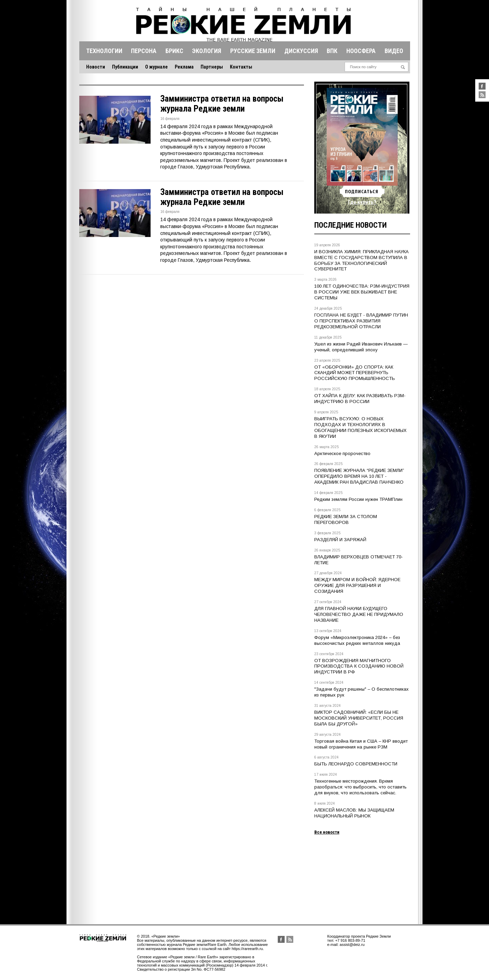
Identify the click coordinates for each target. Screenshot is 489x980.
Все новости (327, 832)
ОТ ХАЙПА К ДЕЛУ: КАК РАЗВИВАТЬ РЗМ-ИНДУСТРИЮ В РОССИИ (360, 399)
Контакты (241, 67)
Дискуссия (301, 51)
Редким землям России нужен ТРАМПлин (358, 499)
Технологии (104, 51)
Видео (394, 51)
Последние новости (350, 225)
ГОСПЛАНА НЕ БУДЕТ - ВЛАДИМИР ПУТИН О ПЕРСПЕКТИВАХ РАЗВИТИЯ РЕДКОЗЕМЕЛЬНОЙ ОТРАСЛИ (361, 321)
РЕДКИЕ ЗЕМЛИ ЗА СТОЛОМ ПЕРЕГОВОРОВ (346, 519)
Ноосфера (361, 51)
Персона (144, 51)
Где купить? (362, 202)
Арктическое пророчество (342, 453)
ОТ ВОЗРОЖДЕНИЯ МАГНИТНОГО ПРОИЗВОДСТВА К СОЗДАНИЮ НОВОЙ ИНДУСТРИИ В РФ (359, 666)
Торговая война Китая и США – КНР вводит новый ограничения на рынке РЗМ (361, 744)
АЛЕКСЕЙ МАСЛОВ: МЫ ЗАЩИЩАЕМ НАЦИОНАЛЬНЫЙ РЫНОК (354, 813)
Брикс (174, 51)
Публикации (125, 67)
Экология (207, 51)
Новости (96, 67)
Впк (332, 51)
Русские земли (253, 51)
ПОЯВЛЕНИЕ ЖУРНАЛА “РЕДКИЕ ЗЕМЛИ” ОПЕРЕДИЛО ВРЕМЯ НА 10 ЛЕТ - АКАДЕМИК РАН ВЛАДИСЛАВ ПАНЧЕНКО (359, 476)
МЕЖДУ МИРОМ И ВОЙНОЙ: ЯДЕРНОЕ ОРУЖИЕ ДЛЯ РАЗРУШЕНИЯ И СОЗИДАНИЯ (357, 585)
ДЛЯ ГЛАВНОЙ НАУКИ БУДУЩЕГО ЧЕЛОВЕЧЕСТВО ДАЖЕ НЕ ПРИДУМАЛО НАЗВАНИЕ (359, 614)
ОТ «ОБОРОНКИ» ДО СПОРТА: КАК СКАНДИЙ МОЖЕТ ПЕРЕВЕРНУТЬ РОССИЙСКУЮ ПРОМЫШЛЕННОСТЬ (355, 373)
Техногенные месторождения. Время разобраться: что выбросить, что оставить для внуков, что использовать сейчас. (360, 787)
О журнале (156, 67)
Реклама (184, 67)
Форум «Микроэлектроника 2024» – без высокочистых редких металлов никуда (357, 640)
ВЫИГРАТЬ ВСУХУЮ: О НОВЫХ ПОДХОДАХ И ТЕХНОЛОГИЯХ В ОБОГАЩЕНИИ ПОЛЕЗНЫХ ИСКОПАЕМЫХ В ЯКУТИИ (360, 427)
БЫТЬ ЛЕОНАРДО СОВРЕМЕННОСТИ (356, 764)
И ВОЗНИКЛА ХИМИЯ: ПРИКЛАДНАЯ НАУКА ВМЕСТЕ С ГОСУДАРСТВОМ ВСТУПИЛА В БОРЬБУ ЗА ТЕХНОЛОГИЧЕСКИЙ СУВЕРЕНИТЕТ (361, 260)
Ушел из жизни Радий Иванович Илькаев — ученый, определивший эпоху (361, 347)
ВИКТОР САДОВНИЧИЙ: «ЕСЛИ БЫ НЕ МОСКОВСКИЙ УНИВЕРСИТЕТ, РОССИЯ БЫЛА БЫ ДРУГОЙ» (359, 718)
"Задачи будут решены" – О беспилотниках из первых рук (361, 692)
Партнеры (212, 67)
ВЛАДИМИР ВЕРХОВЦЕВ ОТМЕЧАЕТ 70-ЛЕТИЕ (359, 560)
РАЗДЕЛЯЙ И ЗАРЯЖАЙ (340, 540)
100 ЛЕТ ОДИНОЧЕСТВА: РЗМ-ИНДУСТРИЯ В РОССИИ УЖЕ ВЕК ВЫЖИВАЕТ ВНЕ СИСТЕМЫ (362, 292)
